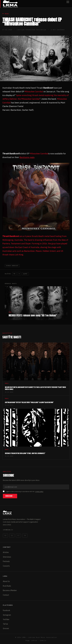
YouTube (6, 619)
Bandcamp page (27, 157)
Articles (6, 552)
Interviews (7, 557)
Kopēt (25, 274)
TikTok (5, 624)
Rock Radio (7, 586)
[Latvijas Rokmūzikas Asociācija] (11, 4)
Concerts (6, 566)
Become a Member (10, 590)
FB (14, 274)
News (7, 14)
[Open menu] (68, 4)
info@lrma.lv (8, 530)
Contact (6, 595)
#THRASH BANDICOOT (12, 266)
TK (25, 535)
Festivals (6, 561)
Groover (6, 628)
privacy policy (39, 492)
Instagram (7, 615)
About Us (6, 581)
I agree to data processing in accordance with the (23, 492)
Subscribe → (10, 496)
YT (18, 535)
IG (12, 535)
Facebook (6, 610)
